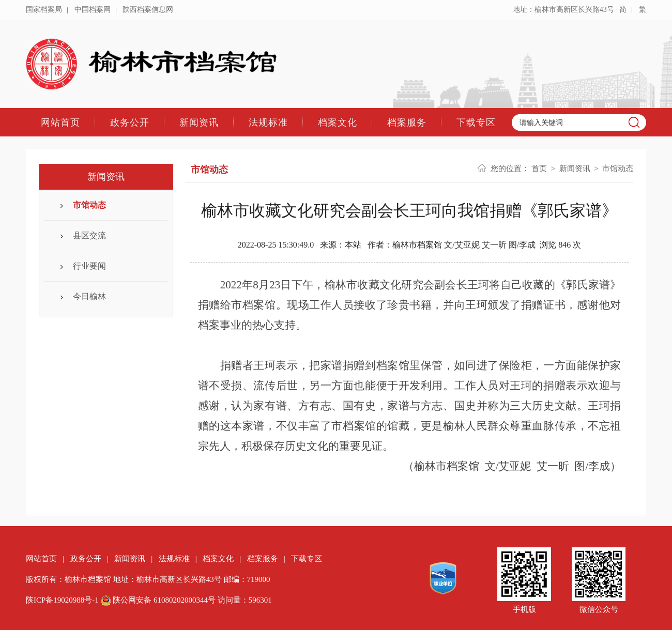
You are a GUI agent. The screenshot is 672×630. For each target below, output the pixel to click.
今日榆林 (89, 296)
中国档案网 (93, 10)
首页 (539, 168)
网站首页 (60, 122)
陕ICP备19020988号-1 (62, 600)
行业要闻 (89, 266)
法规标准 (268, 122)
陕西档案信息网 (148, 10)
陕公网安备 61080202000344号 (159, 600)
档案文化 (338, 122)
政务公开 (130, 122)
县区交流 (89, 235)
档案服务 (407, 122)
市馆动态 (89, 205)
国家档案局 (44, 10)
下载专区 (476, 122)
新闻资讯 (199, 122)
